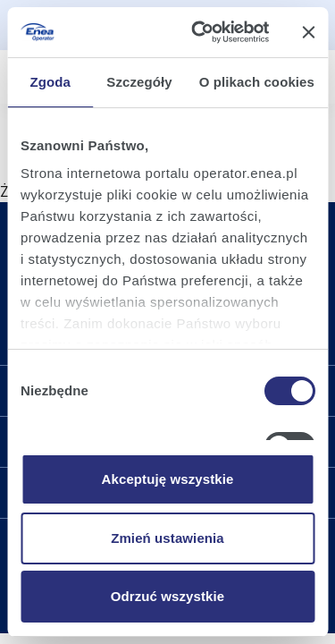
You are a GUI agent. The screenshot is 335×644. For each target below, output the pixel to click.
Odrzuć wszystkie (167, 596)
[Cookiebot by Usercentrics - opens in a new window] (200, 32)
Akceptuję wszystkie (168, 479)
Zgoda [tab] (50, 82)
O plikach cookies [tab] (257, 82)
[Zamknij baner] (308, 32)
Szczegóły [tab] (139, 82)
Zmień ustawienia (167, 538)
